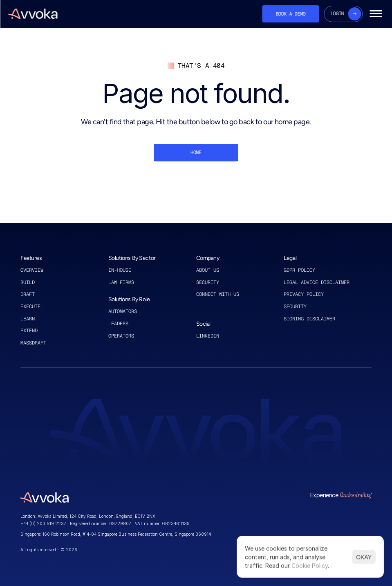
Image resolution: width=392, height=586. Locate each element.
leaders (118, 324)
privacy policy (304, 294)
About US (209, 270)
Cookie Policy (310, 565)
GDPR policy (299, 270)
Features (31, 258)
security (295, 306)
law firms (121, 282)
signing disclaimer (309, 319)
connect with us (218, 294)
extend (29, 331)
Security (208, 282)
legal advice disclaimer (317, 282)
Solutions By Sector (132, 258)
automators (123, 311)
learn (28, 319)
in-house (120, 270)
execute (30, 306)
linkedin (209, 336)
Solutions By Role (129, 299)
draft (28, 294)
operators (121, 336)
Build (28, 282)
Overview (32, 270)
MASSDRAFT (33, 343)
